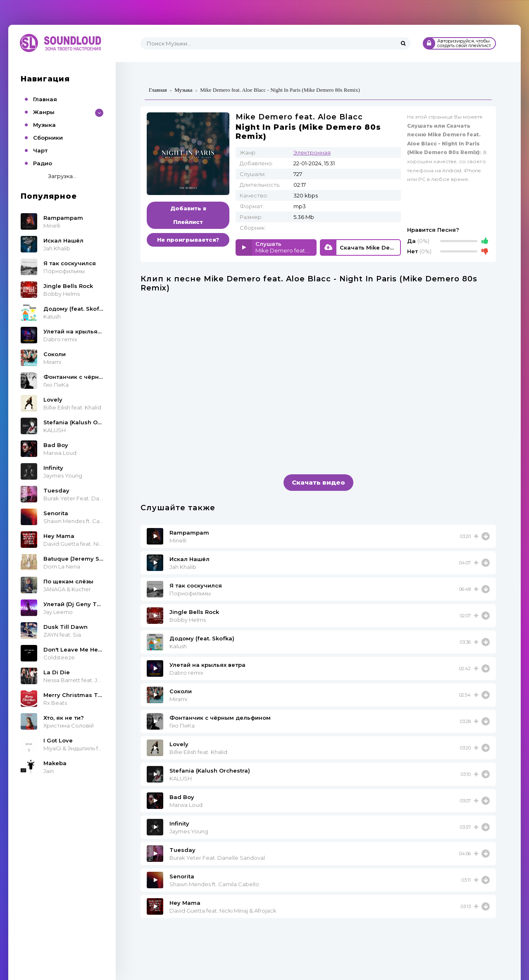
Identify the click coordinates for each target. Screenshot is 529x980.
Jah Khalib (183, 567)
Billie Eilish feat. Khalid (198, 752)
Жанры (44, 112)
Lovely (179, 744)
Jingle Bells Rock (194, 612)
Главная (45, 99)
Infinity (179, 823)
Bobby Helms (188, 620)
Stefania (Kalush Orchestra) (210, 771)
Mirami (178, 699)
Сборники (48, 138)
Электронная (312, 152)
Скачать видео (318, 482)
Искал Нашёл (189, 559)
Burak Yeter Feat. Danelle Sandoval (217, 858)
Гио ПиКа (182, 725)
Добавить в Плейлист (188, 215)
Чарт (40, 150)
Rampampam (189, 533)
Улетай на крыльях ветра (207, 665)
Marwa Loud (186, 805)
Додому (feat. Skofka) (202, 638)
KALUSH (181, 778)
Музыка (44, 125)
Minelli (178, 540)
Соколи (181, 691)
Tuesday (182, 850)
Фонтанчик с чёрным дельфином (220, 718)
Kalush (178, 646)
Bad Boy (182, 797)
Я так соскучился (196, 585)
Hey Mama (185, 903)
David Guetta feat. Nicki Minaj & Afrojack (223, 911)
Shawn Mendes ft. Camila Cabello (214, 884)
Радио (43, 163)
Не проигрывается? (188, 240)
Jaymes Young (189, 831)
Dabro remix (186, 673)
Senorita (182, 876)
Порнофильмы (190, 593)
